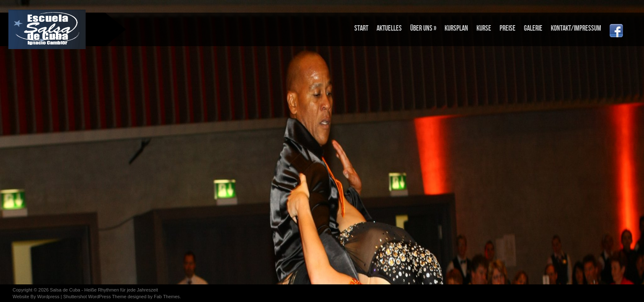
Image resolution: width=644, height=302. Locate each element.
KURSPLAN (456, 28)
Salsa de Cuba (65, 290)
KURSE (484, 28)
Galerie (533, 28)
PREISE (508, 28)
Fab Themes (167, 297)
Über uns (423, 28)
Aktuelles (389, 28)
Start (361, 28)
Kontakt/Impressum (576, 28)
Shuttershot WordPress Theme (95, 297)
